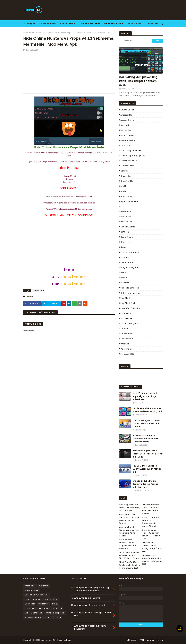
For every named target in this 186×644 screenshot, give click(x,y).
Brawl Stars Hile (128, 140)
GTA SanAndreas (128, 227)
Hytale (123, 247)
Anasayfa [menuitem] (29, 24)
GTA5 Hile (125, 232)
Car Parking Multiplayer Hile (133, 156)
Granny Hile (126, 242)
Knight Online (127, 262)
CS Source (125, 145)
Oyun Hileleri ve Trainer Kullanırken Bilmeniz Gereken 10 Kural (151, 534)
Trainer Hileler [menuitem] (68, 24)
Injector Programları (130, 252)
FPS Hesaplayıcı (147, 640)
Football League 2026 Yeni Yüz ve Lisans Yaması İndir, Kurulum (147, 424)
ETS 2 (123, 206)
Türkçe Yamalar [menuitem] (90, 24)
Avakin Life (125, 125)
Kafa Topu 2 (126, 257)
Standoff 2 (125, 329)
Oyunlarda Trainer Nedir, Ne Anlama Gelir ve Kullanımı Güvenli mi (150, 509)
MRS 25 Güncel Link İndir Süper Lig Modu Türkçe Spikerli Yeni (145, 396)
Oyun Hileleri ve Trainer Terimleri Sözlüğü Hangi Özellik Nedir (152, 547)
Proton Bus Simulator (130, 308)
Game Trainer (127, 237)
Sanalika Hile (126, 318)
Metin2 (124, 278)
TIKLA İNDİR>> (73, 277)
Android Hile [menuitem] (46, 24)
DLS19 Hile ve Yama (129, 196)
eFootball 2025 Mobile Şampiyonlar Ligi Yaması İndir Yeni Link (146, 484)
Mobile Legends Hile (130, 288)
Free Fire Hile (126, 222)
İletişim (160, 640)
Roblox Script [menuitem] (136, 24)
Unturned (125, 344)
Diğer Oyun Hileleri (129, 201)
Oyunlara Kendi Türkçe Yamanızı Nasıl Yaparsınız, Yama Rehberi (129, 531)
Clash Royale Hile (129, 161)
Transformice (127, 334)
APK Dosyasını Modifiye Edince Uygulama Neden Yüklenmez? (127, 544)
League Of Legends (130, 267)
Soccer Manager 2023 (34, 617)
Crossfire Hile (127, 181)
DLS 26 (123, 191)
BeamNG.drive (127, 135)
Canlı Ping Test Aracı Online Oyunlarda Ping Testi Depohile (130, 508)
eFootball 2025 (127, 354)
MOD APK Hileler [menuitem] (114, 24)
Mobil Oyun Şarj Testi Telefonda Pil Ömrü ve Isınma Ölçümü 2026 (130, 565)
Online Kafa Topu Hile (130, 293)
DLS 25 (123, 186)
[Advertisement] (69, 72)
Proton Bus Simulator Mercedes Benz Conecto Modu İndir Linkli (146, 439)
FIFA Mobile (126, 212)
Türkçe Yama (127, 339)
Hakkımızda (131, 640)
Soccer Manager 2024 (131, 323)
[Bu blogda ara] (136, 41)
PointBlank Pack (128, 303)
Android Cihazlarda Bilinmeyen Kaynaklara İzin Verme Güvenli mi (151, 522)
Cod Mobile (30, 604)
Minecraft (125, 283)
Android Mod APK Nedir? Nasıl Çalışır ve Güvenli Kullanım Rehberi (129, 519)
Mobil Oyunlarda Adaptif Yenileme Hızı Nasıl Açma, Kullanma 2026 (152, 560)
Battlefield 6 (126, 130)
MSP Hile (124, 273)
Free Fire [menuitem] (153, 24)
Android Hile (40, 33)
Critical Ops (126, 176)
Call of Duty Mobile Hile (131, 150)
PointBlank (125, 298)
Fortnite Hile (126, 217)
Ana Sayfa (28, 33)
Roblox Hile (126, 313)
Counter (124, 171)
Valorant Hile (126, 349)
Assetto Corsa (127, 120)
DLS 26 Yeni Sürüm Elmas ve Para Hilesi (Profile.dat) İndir (148, 410)
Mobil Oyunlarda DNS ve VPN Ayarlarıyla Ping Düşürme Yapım (129, 555)
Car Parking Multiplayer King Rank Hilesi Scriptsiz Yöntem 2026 (138, 81)
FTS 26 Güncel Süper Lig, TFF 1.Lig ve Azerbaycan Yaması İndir (147, 469)
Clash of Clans (127, 166)
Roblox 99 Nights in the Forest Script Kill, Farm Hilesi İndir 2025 (148, 454)
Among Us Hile (127, 110)
